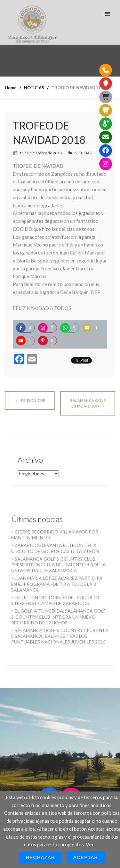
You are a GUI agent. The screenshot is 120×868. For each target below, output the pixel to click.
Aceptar (86, 857)
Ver (90, 844)
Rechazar (40, 857)
